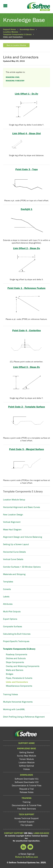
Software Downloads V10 (27, 782)
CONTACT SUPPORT (14, 833)
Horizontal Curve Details (14, 552)
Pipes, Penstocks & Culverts (19, 678)
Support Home (9, 29)
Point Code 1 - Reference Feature (26, 288)
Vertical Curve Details (13, 559)
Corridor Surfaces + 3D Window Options (22, 567)
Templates (8, 582)
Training (26, 798)
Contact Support (26, 822)
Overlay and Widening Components (23, 666)
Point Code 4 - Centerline (27, 330)
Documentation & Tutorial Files (27, 785)
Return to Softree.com (27, 857)
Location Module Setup (14, 500)
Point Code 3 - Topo (27, 169)
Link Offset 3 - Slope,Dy (26, 367)
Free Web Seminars (27, 809)
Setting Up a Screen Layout (16, 544)
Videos (26, 769)
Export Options (10, 619)
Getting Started (27, 752)
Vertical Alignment (12, 522)
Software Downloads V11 (27, 779)
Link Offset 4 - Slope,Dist (26, 133)
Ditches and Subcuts (16, 658)
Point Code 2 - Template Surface (27, 407)
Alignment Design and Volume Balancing (23, 537)
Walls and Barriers (15, 670)
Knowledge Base (27, 29)
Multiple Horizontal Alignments (18, 702)
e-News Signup (26, 854)
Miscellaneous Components (19, 686)
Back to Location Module (16, 45)
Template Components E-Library (17, 34)
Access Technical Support (26, 818)
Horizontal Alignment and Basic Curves (21, 507)
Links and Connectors (17, 682)
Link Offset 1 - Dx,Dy (26, 94)
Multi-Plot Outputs (12, 611)
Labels (6, 597)
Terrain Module (27, 759)
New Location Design (13, 514)
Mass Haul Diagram (12, 529)
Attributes (8, 604)
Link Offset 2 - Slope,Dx (27, 248)
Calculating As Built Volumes (17, 634)
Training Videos (10, 694)
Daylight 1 (27, 209)
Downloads (26, 775)
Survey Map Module (27, 756)
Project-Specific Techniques (16, 641)
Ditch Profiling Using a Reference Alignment (24, 717)
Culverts (7, 589)
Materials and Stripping (14, 574)
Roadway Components (17, 654)
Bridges (10, 674)
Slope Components (15, 662)
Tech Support (26, 814)
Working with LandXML (14, 709)
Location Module (11, 32)
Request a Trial (26, 789)
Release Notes (27, 792)
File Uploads (26, 825)
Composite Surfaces (13, 626)
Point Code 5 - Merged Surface (27, 449)
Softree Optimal (26, 766)
